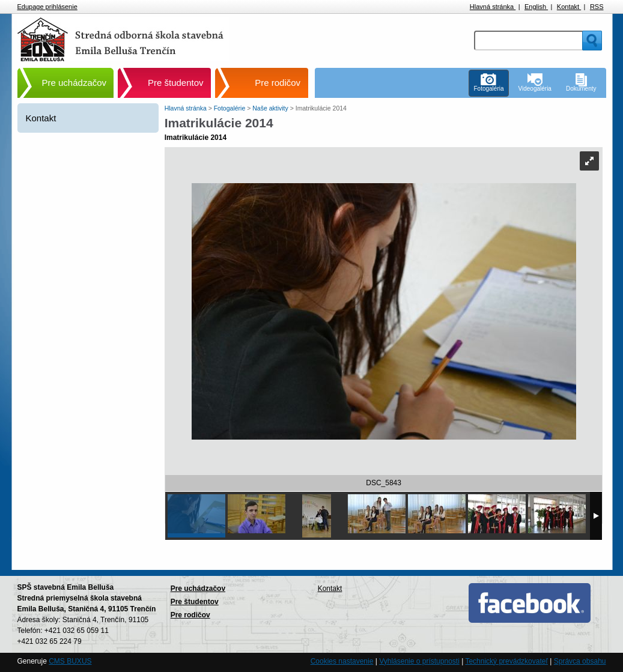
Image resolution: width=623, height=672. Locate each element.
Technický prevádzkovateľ (506, 661)
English (536, 7)
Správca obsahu (580, 661)
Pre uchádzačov (74, 83)
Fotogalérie (230, 108)
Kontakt (569, 7)
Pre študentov (176, 83)
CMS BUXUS (70, 661)
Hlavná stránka (493, 7)
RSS (597, 7)
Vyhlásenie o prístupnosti (419, 661)
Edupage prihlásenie (47, 7)
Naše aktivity (271, 108)
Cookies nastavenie (342, 661)
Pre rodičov (278, 83)
